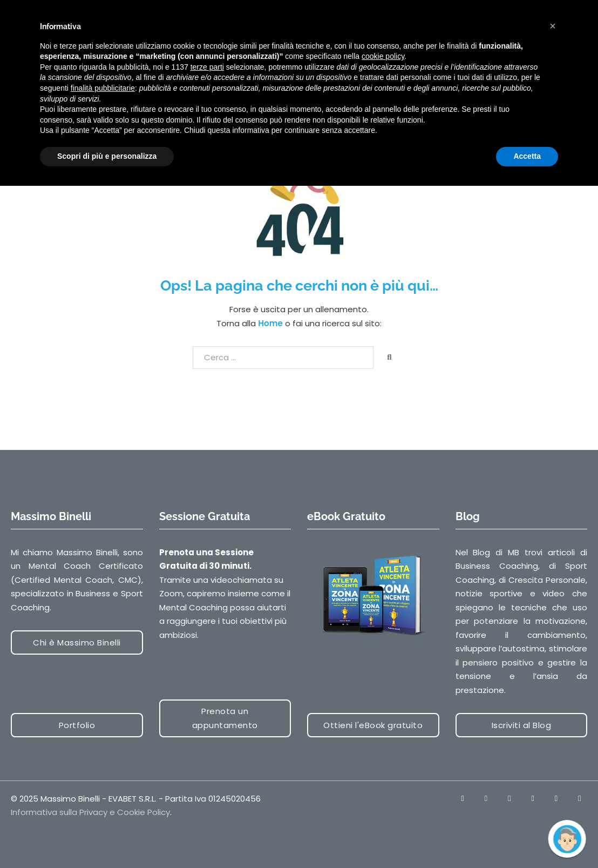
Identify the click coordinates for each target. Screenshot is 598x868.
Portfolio (77, 725)
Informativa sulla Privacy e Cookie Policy (90, 812)
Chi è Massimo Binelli (77, 642)
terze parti (207, 67)
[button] (553, 26)
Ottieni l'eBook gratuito (373, 725)
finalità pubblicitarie (103, 88)
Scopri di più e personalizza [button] (107, 156)
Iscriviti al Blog (522, 725)
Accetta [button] (527, 156)
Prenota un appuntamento (225, 718)
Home (270, 323)
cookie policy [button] (383, 56)
